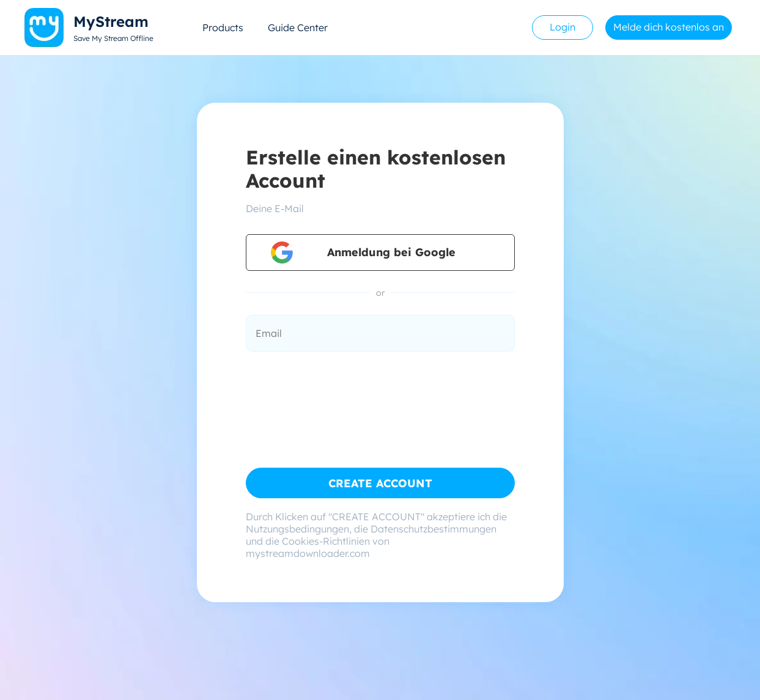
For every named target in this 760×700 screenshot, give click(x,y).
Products (223, 28)
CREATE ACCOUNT (380, 483)
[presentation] (339, 395)
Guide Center (298, 28)
